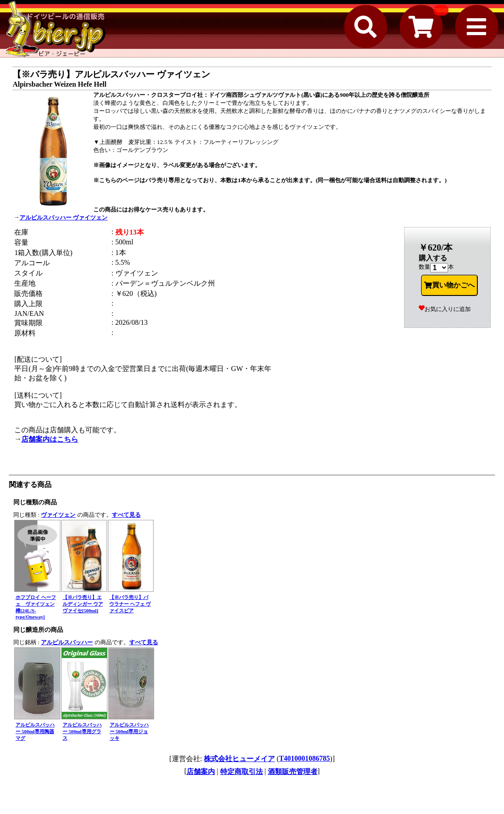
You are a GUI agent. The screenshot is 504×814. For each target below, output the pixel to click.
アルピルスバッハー (67, 642)
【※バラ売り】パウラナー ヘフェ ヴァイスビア (130, 604)
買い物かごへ (449, 285)
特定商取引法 (242, 772)
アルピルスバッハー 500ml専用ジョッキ (129, 731)
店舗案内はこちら (50, 439)
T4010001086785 (304, 758)
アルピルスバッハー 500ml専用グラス (82, 731)
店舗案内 (201, 772)
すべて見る (126, 515)
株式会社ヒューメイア (239, 759)
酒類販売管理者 (293, 772)
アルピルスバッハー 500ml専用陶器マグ (35, 731)
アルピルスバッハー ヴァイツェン (63, 217)
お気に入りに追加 (445, 309)
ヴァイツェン (58, 515)
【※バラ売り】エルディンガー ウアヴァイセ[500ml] (83, 604)
